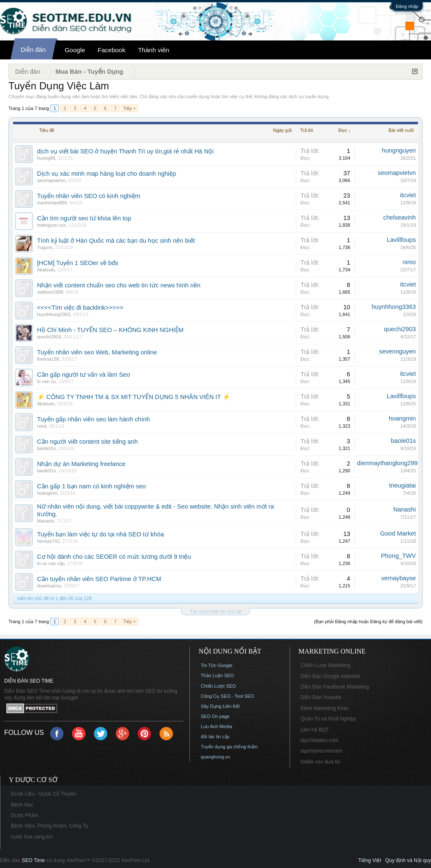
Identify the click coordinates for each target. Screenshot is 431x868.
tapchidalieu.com (319, 740)
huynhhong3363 (54, 314)
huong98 (46, 158)
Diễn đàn (33, 50)
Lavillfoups (401, 240)
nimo (409, 262)
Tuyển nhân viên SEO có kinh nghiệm (89, 196)
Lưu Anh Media (216, 726)
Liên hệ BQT (315, 730)
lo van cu (46, 381)
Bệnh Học (22, 805)
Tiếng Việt (370, 860)
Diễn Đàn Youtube (321, 697)
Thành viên (154, 50)
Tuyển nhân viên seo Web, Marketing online (97, 352)
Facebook (112, 50)
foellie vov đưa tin (320, 762)
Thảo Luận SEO (217, 675)
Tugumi (45, 247)
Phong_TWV (398, 556)
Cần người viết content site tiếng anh (87, 442)
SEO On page (215, 716)
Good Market (398, 533)
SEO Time (33, 860)
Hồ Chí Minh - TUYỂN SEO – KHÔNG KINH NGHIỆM (110, 330)
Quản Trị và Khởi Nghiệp (328, 719)
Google (75, 50)
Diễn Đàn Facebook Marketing (335, 687)
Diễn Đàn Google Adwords (330, 676)
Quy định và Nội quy (408, 860)
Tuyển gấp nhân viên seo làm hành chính (93, 419)
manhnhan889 (52, 203)
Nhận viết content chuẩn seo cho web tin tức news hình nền (119, 285)
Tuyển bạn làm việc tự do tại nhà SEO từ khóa (101, 534)
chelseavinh (400, 217)
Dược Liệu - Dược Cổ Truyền (44, 794)
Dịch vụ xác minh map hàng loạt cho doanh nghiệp (106, 174)
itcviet (408, 195)
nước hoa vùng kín (32, 837)
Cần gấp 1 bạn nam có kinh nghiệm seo (92, 486)
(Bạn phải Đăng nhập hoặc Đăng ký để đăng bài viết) (368, 622)
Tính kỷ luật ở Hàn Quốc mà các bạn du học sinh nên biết (116, 241)
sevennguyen (398, 351)
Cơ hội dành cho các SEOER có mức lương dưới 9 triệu (114, 557)
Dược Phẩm (25, 815)
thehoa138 (48, 359)
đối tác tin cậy (215, 737)
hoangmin (402, 418)
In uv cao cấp (51, 563)
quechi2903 (49, 337)
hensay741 (48, 541)
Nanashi (45, 521)
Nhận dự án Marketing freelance (81, 464)
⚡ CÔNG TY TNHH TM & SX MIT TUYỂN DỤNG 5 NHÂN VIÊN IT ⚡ (134, 397)
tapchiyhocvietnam (321, 751)
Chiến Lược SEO (218, 686)
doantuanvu (49, 586)
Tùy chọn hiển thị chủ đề (215, 611)
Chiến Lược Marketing (326, 665)
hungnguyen (399, 150)
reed (42, 426)
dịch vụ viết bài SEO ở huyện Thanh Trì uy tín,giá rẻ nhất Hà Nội (125, 151)
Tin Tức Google (217, 665)
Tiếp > (129, 108)
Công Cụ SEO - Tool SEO (227, 696)
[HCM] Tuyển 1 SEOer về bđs (78, 263)
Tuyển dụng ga (216, 747)
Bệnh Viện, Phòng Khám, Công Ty (49, 826)
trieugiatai (402, 485)
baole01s (47, 448)
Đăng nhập (407, 6)
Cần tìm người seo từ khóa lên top (84, 218)
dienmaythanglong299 (387, 463)
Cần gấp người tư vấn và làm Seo (84, 375)
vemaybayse (399, 578)
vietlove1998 (50, 292)
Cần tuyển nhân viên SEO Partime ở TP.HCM (99, 579)
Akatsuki (46, 270)
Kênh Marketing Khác (325, 708)
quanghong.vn (215, 757)
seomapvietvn (51, 180)
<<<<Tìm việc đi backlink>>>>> (80, 308)
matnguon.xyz (51, 225)
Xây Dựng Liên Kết (220, 706)
